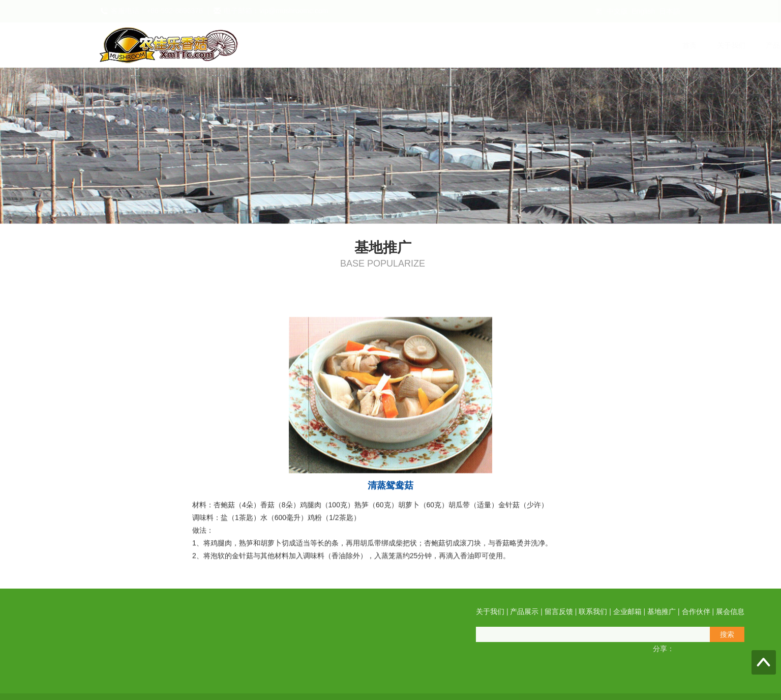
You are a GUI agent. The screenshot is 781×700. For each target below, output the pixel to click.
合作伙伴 (621, 45)
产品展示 (377, 45)
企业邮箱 (524, 45)
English (643, 11)
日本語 (670, 11)
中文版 (617, 11)
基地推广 (573, 45)
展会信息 (670, 45)
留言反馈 (426, 45)
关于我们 (328, 45)
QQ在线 (38, 666)
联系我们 (475, 45)
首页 (287, 45)
